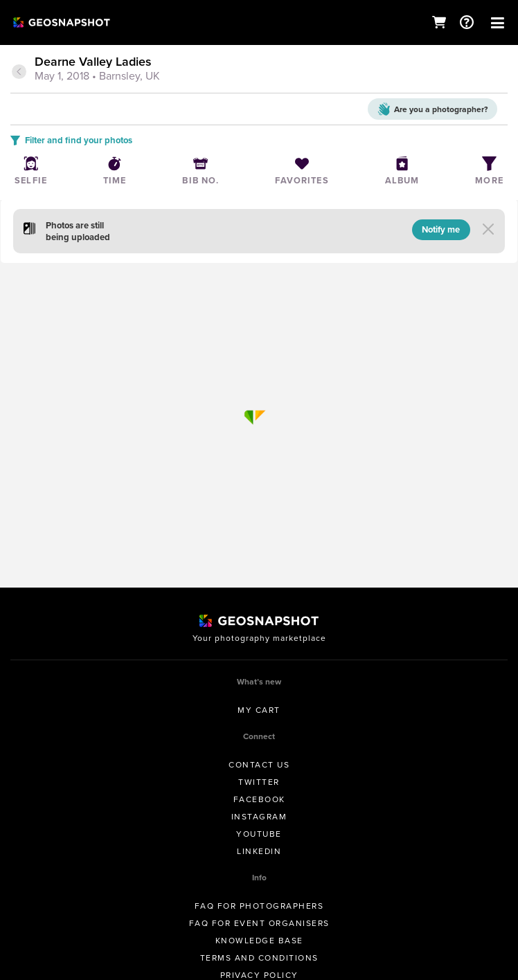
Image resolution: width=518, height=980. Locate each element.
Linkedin (259, 851)
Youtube (259, 834)
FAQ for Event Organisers (259, 923)
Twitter (259, 782)
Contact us (259, 765)
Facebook (259, 799)
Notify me (441, 229)
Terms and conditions (259, 958)
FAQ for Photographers (259, 906)
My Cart (259, 710)
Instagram (259, 817)
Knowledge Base (259, 941)
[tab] (259, 70)
